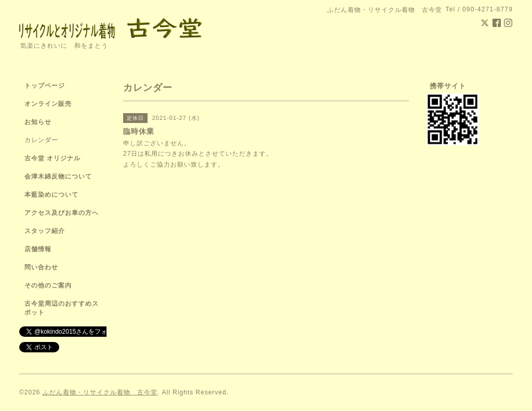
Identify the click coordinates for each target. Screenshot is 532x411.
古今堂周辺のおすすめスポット (62, 308)
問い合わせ (41, 267)
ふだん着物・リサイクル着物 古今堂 (100, 392)
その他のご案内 (48, 285)
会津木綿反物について (58, 176)
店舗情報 (38, 249)
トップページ (45, 86)
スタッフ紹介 (45, 231)
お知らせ (38, 122)
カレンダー (41, 140)
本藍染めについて (51, 195)
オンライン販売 (48, 104)
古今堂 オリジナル (52, 158)
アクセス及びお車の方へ (62, 213)
